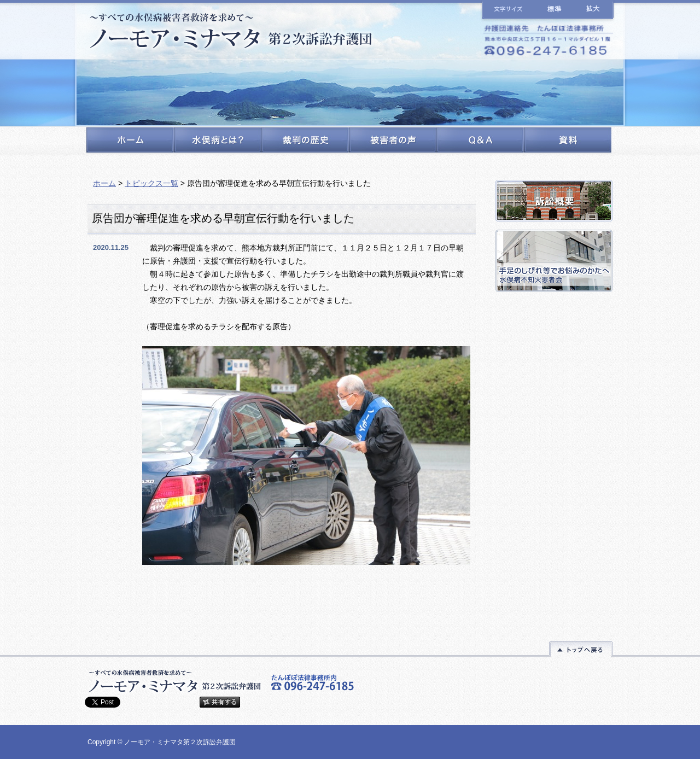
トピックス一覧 (151, 183)
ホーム (104, 183)
